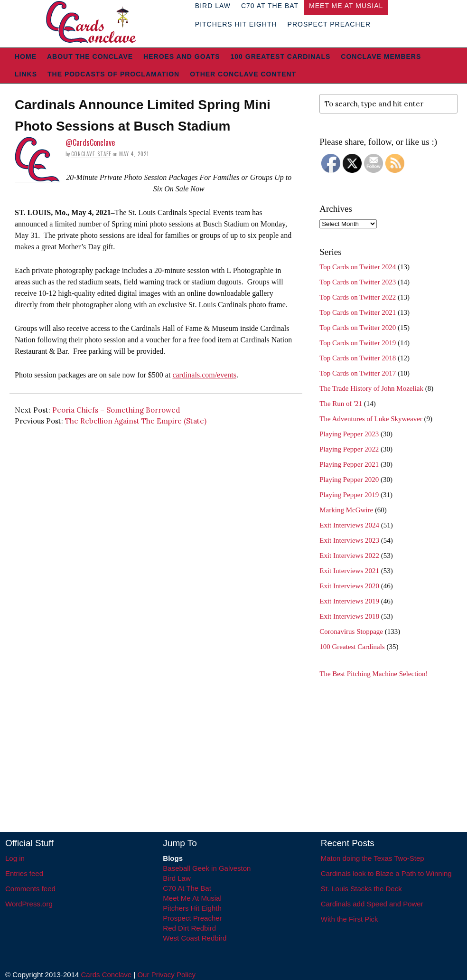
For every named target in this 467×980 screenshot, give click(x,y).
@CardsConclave (90, 142)
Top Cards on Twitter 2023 (358, 282)
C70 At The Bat (187, 888)
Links (26, 74)
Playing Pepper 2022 (349, 449)
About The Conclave (90, 57)
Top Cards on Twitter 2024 (358, 267)
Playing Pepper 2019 (349, 495)
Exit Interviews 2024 (349, 525)
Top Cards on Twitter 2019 (358, 343)
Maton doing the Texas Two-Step (373, 858)
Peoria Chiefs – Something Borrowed (116, 410)
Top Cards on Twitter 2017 (358, 373)
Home (26, 57)
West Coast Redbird (195, 938)
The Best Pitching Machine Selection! (374, 674)
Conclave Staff (91, 154)
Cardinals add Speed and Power (372, 904)
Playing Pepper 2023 (349, 434)
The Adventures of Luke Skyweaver (371, 419)
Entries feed (24, 873)
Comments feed (30, 889)
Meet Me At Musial (192, 898)
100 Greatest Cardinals (281, 57)
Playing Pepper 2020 (349, 480)
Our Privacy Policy (166, 975)
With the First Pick (350, 919)
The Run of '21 (341, 404)
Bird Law (177, 878)
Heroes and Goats (182, 57)
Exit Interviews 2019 (349, 601)
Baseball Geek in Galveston (207, 868)
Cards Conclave (107, 975)
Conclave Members (381, 57)
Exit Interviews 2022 (349, 556)
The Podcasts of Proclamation (113, 74)
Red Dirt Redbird (189, 928)
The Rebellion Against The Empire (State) (136, 421)
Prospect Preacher (329, 24)
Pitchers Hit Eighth (236, 24)
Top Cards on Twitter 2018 (358, 358)
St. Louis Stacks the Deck (361, 889)
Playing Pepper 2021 (349, 464)
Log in (15, 858)
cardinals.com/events (204, 375)
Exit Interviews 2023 (349, 540)
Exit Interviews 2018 (349, 616)
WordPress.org (29, 904)
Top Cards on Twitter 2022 (358, 297)
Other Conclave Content (243, 74)
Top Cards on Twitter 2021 (358, 312)
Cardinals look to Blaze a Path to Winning (386, 873)
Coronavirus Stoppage (351, 631)
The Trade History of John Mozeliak (371, 388)
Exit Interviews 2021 (349, 571)
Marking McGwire (346, 510)
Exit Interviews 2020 (349, 586)
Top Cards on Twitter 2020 (358, 328)
